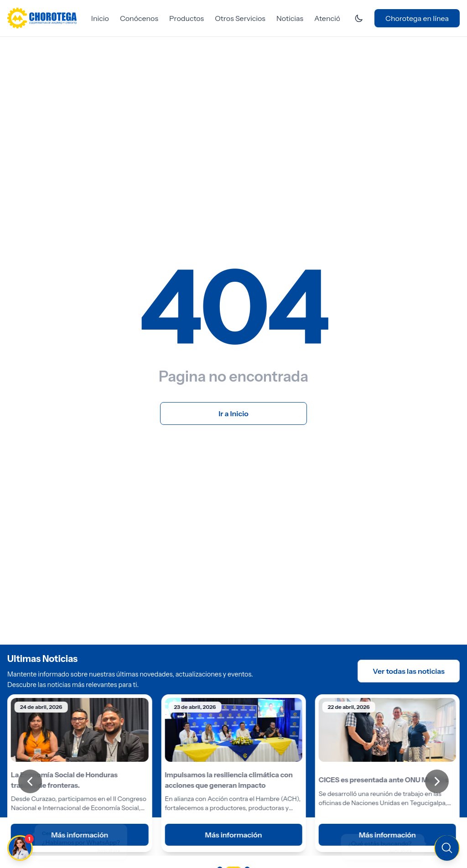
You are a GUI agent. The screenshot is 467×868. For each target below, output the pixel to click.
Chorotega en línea (417, 18)
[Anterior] (30, 781)
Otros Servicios (240, 18)
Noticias (290, 18)
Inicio (100, 18)
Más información (233, 834)
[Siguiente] (437, 781)
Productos (187, 18)
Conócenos (139, 18)
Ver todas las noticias (409, 671)
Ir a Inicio (233, 413)
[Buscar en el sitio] (387, 847)
